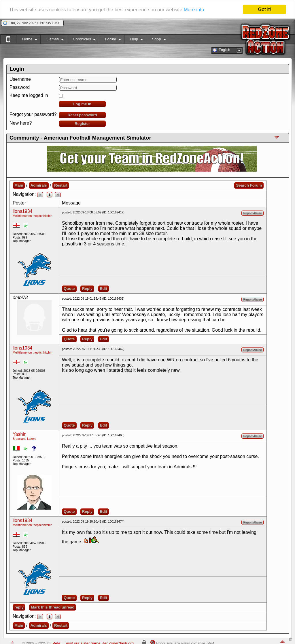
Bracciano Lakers (24, 439)
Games (52, 40)
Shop (156, 40)
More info (194, 9)
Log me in (82, 104)
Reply (87, 289)
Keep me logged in (29, 95)
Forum (110, 40)
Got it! (264, 9)
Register (82, 124)
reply (19, 607)
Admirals (39, 185)
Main (19, 185)
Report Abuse (253, 213)
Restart (61, 185)
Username (20, 79)
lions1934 (23, 211)
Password (20, 87)
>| (58, 195)
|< (40, 195)
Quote (69, 289)
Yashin (20, 434)
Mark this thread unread (53, 607)
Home (27, 40)
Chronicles (81, 40)
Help (134, 40)
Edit (104, 289)
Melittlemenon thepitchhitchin (32, 216)
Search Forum (249, 185)
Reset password (82, 115)
